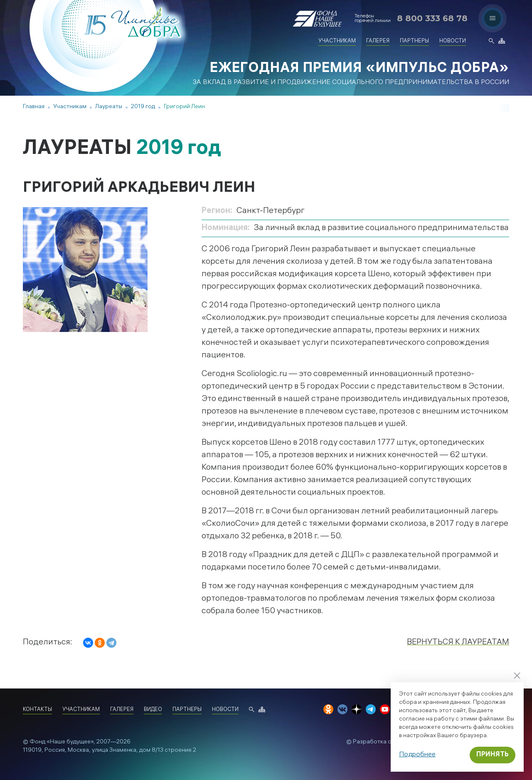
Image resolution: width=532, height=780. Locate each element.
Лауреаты (109, 107)
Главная (34, 107)
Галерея (378, 41)
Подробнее (417, 755)
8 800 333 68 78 (432, 18)
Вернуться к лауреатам (457, 643)
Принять (493, 755)
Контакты (37, 710)
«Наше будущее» (70, 742)
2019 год (143, 107)
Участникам (337, 41)
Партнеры (414, 41)
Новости (453, 41)
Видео (153, 710)
